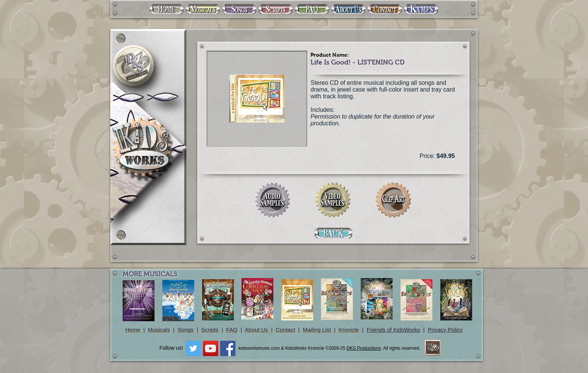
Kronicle (349, 330)
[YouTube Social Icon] (211, 348)
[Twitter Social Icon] (193, 348)
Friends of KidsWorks (393, 330)
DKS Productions (364, 348)
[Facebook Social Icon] (228, 348)
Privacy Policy (445, 330)
